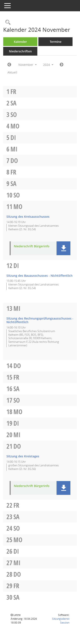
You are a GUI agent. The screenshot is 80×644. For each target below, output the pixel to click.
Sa (13, 103)
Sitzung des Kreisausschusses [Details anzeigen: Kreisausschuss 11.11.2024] (28, 217)
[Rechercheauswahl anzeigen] (7, 22)
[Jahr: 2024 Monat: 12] (62, 65)
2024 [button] (48, 65)
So (14, 115)
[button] (63, 248)
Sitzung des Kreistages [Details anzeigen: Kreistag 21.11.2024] (23, 456)
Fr (13, 91)
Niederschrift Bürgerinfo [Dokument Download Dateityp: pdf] (32, 246)
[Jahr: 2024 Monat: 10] (9, 65)
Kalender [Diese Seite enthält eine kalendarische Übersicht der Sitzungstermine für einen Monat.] (20, 42)
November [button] (28, 65)
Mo (15, 126)
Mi (14, 149)
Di (13, 138)
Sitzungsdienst (61, 621)
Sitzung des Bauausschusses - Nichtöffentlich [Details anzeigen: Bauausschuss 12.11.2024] (39, 276)
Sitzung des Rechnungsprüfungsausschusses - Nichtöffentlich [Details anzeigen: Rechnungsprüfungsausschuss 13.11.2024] (40, 320)
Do (14, 161)
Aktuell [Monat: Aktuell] (12, 72)
